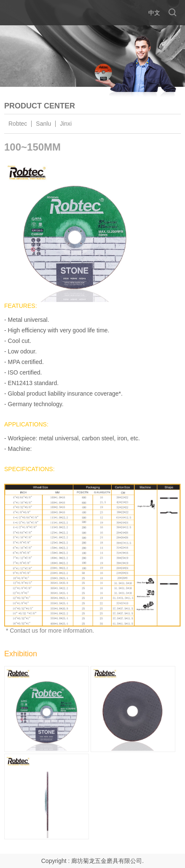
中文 (154, 13)
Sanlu (43, 124)
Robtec (18, 124)
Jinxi (66, 124)
